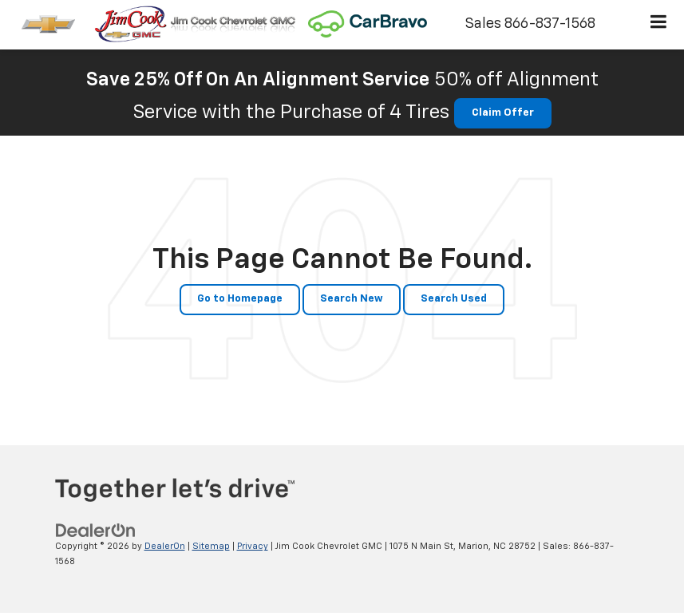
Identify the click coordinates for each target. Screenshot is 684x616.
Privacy (253, 546)
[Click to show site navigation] (659, 25)
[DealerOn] (96, 531)
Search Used (454, 299)
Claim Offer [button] (503, 113)
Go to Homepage (240, 299)
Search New (352, 299)
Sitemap (211, 546)
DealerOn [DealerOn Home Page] (165, 546)
